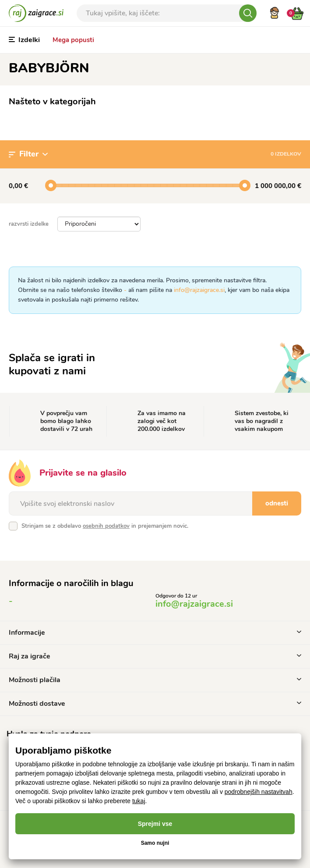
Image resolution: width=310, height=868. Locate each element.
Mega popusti (73, 40)
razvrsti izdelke (29, 224)
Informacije (155, 633)
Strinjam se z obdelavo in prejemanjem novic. (105, 526)
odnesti (277, 503)
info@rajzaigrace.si (199, 290)
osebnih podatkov (106, 526)
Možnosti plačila (155, 680)
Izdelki (24, 40)
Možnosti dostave (155, 704)
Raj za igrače (155, 656)
